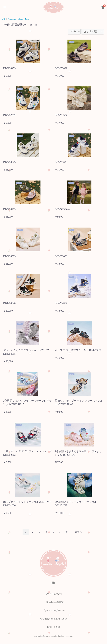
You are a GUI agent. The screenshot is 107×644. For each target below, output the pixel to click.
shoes (21, 19)
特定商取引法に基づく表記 (54, 619)
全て (3, 19)
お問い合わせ (54, 627)
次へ (67, 532)
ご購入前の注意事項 (54, 602)
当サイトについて (54, 594)
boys (27, 19)
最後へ (78, 532)
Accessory (12, 19)
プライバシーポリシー (54, 611)
